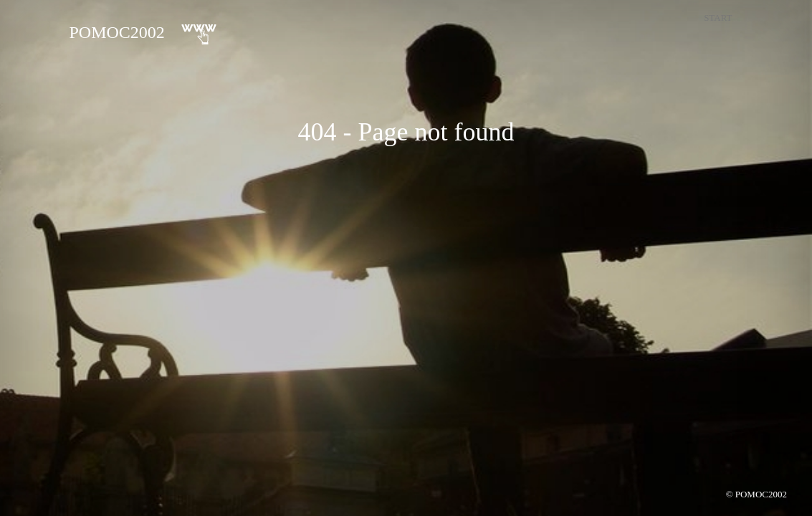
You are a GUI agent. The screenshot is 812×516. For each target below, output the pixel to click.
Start (718, 18)
